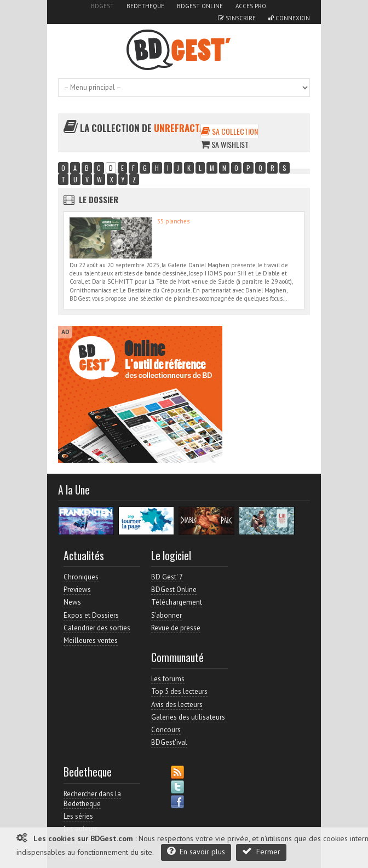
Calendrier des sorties (97, 628)
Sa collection (229, 131)
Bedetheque (145, 6)
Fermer (261, 851)
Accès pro (251, 6)
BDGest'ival (169, 742)
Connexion (289, 18)
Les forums (168, 679)
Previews (77, 590)
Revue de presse (176, 628)
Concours (166, 730)
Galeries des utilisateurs (188, 717)
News (72, 602)
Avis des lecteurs (177, 705)
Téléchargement (177, 602)
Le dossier (99, 199)
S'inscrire (237, 18)
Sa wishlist (225, 144)
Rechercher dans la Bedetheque (92, 799)
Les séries (78, 816)
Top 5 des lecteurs (179, 691)
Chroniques (81, 577)
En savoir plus (196, 851)
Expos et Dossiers (91, 615)
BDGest (102, 6)
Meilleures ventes (91, 640)
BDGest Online (200, 6)
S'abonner (166, 615)
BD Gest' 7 (167, 577)
